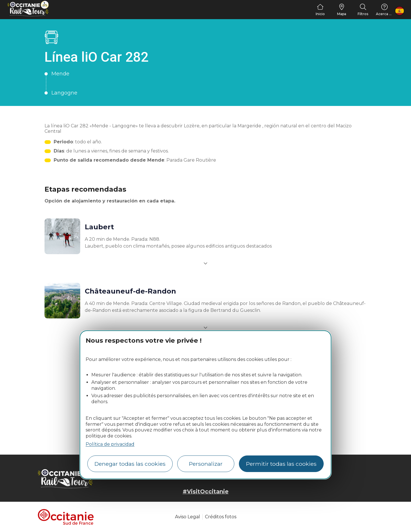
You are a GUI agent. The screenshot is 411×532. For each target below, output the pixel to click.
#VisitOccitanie (206, 491)
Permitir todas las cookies (281, 464)
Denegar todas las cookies (130, 464)
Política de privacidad (110, 444)
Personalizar (206, 464)
